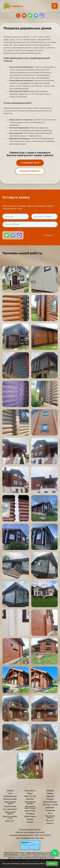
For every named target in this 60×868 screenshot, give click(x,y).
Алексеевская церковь (30, 803)
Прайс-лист (10, 821)
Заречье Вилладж (50, 802)
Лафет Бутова (30, 796)
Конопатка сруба (10, 799)
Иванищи (50, 791)
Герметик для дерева (10, 813)
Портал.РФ (40, 832)
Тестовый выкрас (10, 809)
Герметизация (30, 817)
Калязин (30, 822)
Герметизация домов (10, 803)
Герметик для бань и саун (10, 817)
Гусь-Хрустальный (50, 805)
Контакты (50, 821)
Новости (50, 823)
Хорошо (52, 863)
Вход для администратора (30, 830)
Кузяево (30, 819)
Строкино (50, 799)
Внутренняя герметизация (30, 807)
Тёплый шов (50, 810)
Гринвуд (50, 794)
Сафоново (50, 796)
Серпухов (30, 799)
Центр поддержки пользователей (30, 838)
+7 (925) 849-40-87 (30, 163)
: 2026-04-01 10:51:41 (42, 835)
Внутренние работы (50, 817)
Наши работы (30, 791)
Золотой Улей (30, 811)
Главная (10, 791)
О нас (10, 794)
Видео (30, 794)
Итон (50, 813)
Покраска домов (10, 806)
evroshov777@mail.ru (30, 171)
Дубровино (50, 808)
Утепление (30, 814)
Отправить (49, 235)
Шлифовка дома (10, 796)
